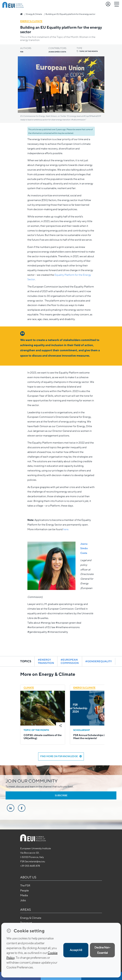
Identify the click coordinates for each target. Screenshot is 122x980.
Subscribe (61, 795)
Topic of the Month (87, 51)
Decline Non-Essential (102, 950)
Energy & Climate (34, 14)
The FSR (25, 885)
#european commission (70, 661)
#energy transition (46, 661)
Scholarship (82, 730)
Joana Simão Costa (84, 548)
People (24, 890)
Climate (29, 688)
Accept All (76, 950)
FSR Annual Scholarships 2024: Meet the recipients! (92, 737)
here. (66, 529)
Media (24, 895)
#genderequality (99, 661)
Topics (26, 661)
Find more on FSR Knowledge (61, 756)
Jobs (23, 900)
